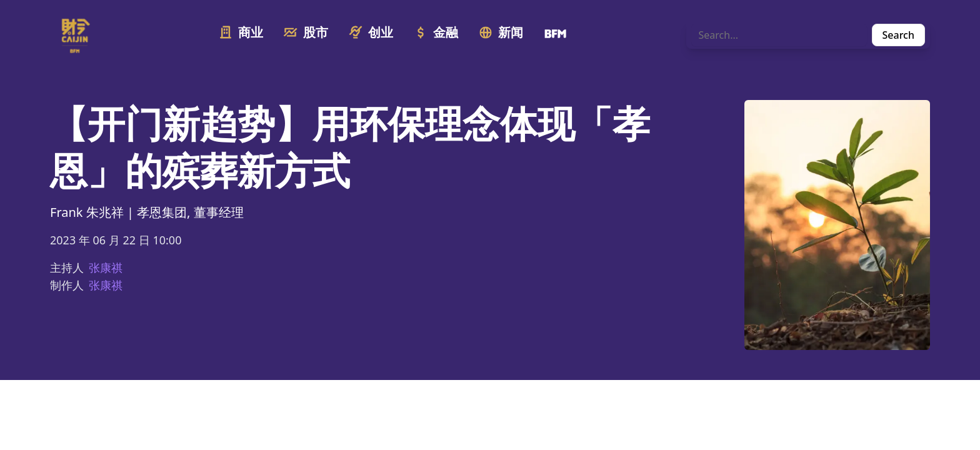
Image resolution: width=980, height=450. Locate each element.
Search (898, 35)
